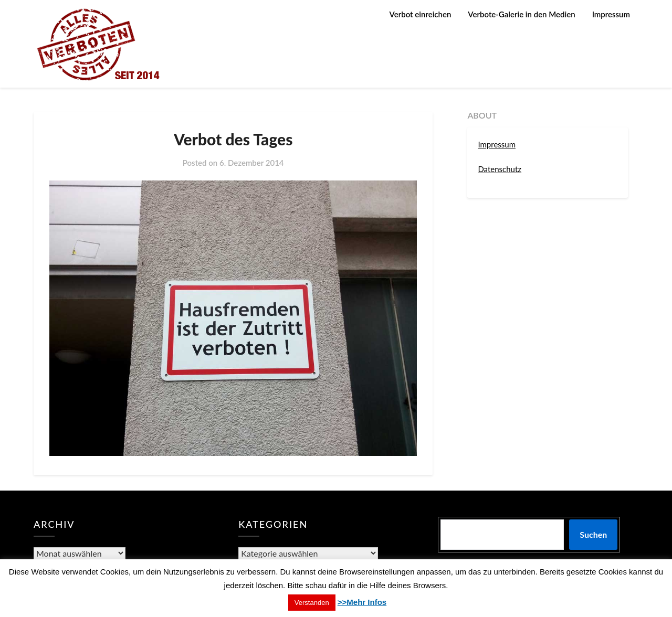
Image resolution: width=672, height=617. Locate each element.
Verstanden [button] (312, 603)
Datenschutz (500, 169)
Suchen (593, 534)
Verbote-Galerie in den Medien (521, 14)
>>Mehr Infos (362, 602)
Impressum (611, 14)
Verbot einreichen (421, 14)
